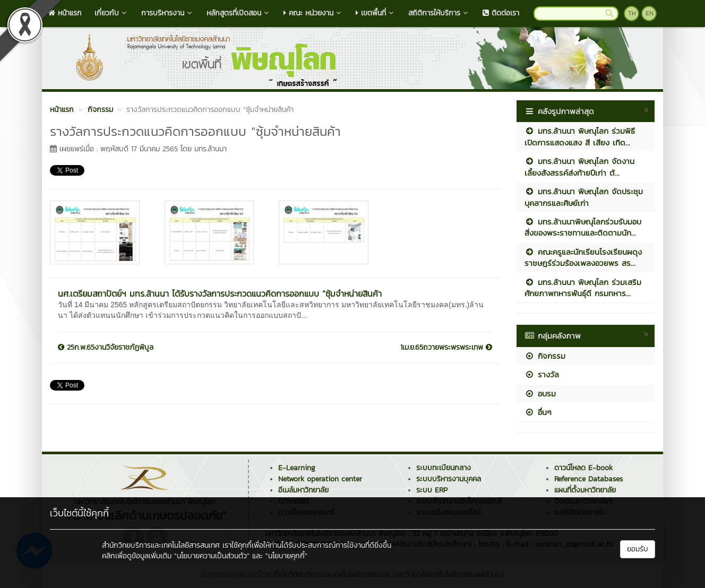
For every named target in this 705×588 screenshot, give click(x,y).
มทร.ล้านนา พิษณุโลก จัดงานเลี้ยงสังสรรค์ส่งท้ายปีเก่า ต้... (579, 167)
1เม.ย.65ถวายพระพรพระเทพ (446, 348)
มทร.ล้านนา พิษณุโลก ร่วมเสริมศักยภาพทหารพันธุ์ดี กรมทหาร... (583, 288)
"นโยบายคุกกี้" (286, 556)
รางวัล (542, 374)
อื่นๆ (538, 412)
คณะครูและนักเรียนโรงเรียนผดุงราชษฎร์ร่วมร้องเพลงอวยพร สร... (583, 257)
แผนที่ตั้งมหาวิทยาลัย (585, 490)
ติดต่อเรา (501, 13)
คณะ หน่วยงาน (313, 13)
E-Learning (297, 468)
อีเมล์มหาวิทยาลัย (303, 490)
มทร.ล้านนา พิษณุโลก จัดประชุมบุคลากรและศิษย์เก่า (584, 197)
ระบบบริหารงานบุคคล (449, 479)
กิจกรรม (545, 356)
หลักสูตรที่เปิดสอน (239, 13)
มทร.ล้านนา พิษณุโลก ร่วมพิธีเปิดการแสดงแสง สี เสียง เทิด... (580, 136)
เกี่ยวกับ (111, 13)
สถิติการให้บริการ (439, 13)
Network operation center (320, 479)
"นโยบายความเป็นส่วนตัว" (212, 556)
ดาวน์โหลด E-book (583, 468)
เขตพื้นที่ (376, 13)
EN (650, 13)
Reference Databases (588, 479)
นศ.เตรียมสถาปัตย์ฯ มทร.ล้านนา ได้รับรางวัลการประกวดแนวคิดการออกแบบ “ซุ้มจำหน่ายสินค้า (220, 293)
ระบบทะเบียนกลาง (444, 468)
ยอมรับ (638, 549)
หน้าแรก (65, 13)
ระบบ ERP (432, 490)
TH (632, 13)
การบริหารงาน (167, 13)
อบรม (540, 394)
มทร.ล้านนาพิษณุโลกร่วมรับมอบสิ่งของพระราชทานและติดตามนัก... (583, 227)
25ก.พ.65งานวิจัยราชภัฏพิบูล (106, 348)
